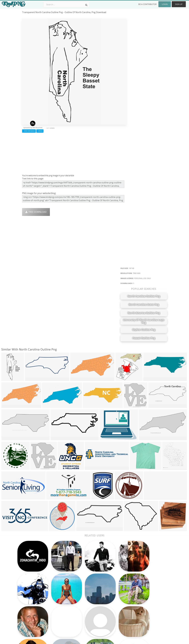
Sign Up (179, 4)
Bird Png (113, 597)
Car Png (113, 593)
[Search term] (66, 5)
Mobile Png (57, 612)
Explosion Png (87, 612)
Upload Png (144, 609)
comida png (28, 605)
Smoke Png (86, 601)
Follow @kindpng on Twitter (152, 620)
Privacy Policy (145, 605)
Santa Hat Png (58, 597)
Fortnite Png (86, 616)
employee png (29, 616)
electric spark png (31, 597)
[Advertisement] (74, 153)
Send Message (29, 131)
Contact (142, 593)
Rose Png (56, 601)
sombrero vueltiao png (34, 593)
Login (165, 4)
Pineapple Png (116, 601)
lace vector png (30, 620)
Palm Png (85, 589)
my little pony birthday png (36, 601)
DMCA (40, 131)
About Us (143, 589)
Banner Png (115, 616)
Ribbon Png (57, 605)
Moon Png (85, 605)
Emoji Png (114, 605)
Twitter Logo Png (60, 593)
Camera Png (86, 593)
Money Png (115, 589)
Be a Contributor (147, 4)
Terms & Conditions (148, 597)
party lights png (30, 589)
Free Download (36, 212)
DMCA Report (145, 601)
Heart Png (56, 616)
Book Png (114, 609)
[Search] (86, 5)
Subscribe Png (58, 589)
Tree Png (85, 597)
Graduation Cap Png (90, 609)
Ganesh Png (115, 612)
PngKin (55, 609)
